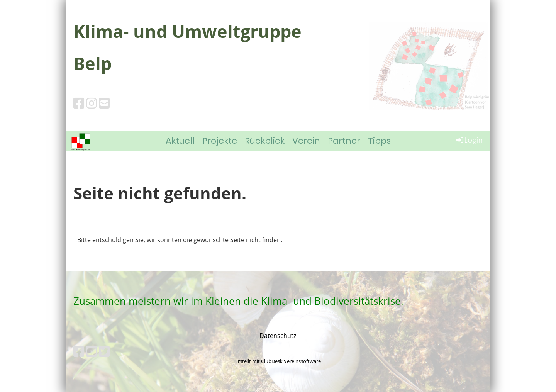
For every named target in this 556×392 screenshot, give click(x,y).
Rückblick (265, 141)
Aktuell (180, 141)
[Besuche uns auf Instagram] (92, 103)
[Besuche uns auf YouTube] (92, 351)
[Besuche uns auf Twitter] (104, 351)
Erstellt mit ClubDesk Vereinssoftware (278, 361)
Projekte (220, 141)
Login (469, 140)
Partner (344, 141)
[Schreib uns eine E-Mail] (104, 103)
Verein (306, 141)
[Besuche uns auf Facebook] (79, 103)
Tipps (379, 141)
